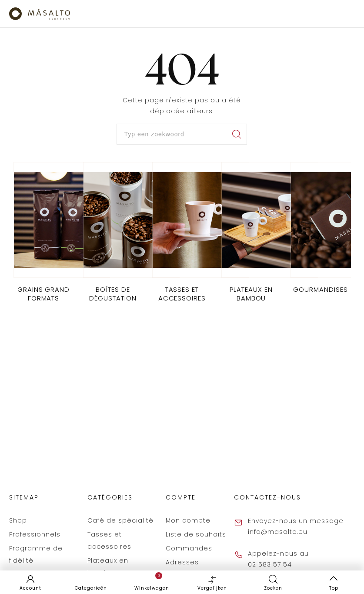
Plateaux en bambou (108, 567)
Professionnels (35, 534)
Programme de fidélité (36, 554)
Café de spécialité (120, 520)
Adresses (182, 562)
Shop (18, 520)
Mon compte (188, 520)
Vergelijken (212, 582)
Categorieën (91, 588)
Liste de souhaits (196, 534)
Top (334, 588)
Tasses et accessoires (109, 540)
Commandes (189, 548)
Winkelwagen (152, 582)
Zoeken (273, 588)
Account (30, 588)
